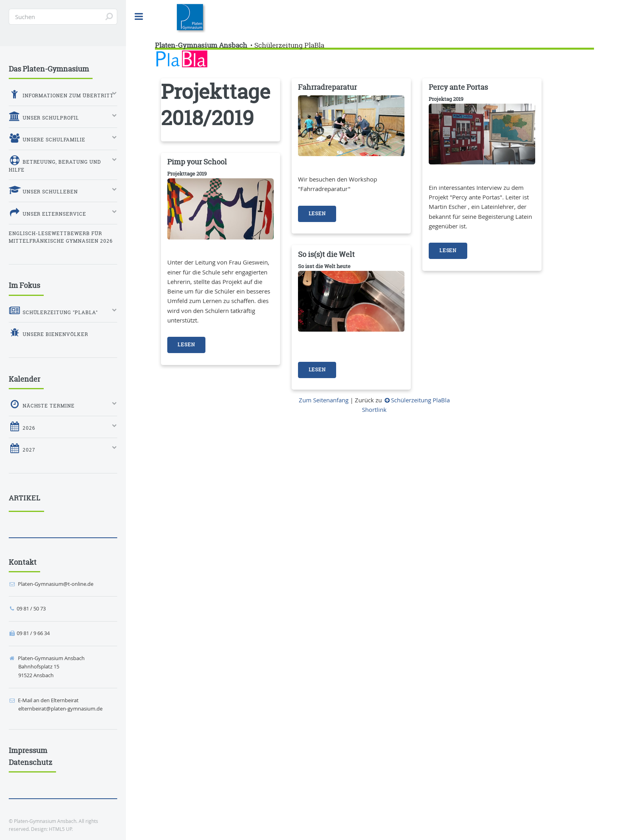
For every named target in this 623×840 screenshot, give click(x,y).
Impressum (28, 750)
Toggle (139, 16)
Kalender (24, 379)
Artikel (25, 498)
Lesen (317, 214)
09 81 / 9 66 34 (33, 633)
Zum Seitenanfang (324, 400)
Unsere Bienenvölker (48, 333)
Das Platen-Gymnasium (49, 69)
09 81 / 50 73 (31, 608)
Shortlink (374, 410)
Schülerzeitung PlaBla (289, 45)
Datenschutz (31, 762)
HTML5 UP (60, 829)
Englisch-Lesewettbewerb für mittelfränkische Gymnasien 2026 (61, 238)
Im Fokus (24, 285)
